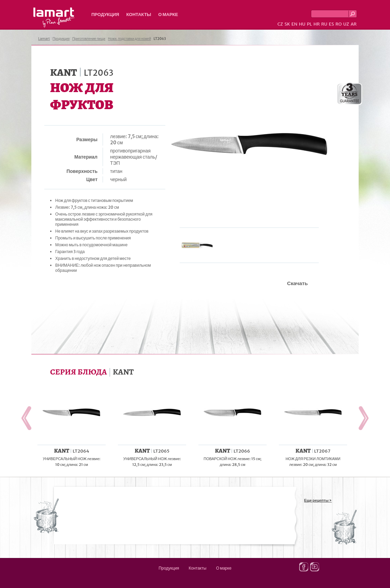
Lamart (54, 17)
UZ (346, 24)
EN (295, 24)
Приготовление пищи (89, 39)
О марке (168, 14)
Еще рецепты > (318, 500)
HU (302, 24)
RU (324, 24)
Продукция (105, 14)
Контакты (139, 14)
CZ (280, 24)
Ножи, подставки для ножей (130, 39)
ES (332, 24)
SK (287, 24)
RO (339, 24)
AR (354, 24)
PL (309, 24)
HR (316, 24)
